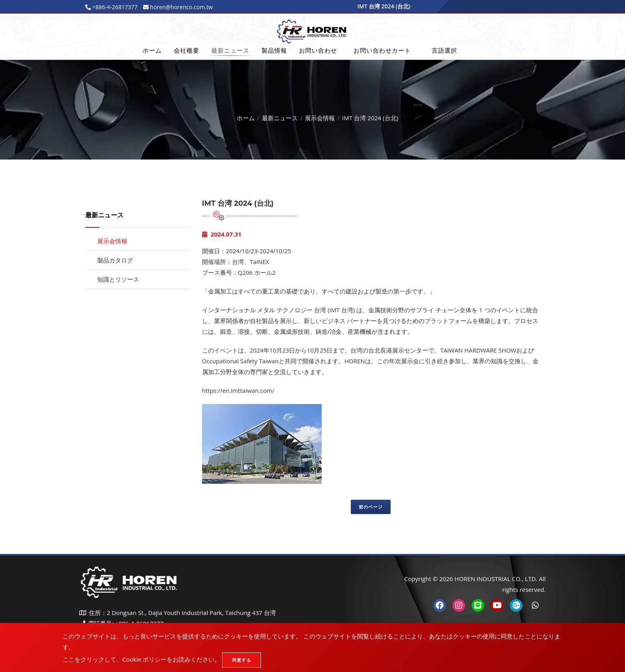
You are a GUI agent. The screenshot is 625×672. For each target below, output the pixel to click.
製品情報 (274, 50)
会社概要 (187, 50)
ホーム (152, 50)
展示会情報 (320, 116)
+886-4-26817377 (114, 7)
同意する (242, 660)
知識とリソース (118, 279)
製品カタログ (115, 260)
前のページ (371, 507)
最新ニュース (230, 50)
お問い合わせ (318, 50)
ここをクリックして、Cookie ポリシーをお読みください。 (142, 659)
